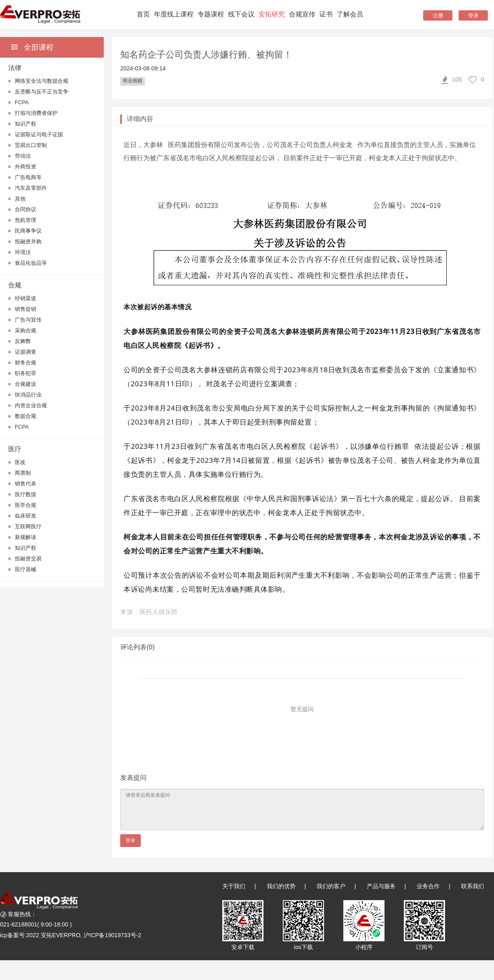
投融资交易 (28, 559)
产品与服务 (381, 886)
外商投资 (26, 167)
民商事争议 (28, 231)
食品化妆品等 (31, 263)
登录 (473, 15)
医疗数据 (26, 494)
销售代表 (26, 484)
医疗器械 (26, 569)
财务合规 (26, 363)
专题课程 (211, 14)
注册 (438, 15)
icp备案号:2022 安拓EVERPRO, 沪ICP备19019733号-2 (71, 935)
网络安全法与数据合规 (42, 81)
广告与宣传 (28, 320)
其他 (20, 199)
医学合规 (26, 505)
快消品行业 (28, 395)
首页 (143, 14)
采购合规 (26, 330)
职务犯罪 (26, 373)
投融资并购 (28, 241)
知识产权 (26, 124)
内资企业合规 (31, 405)
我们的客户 (331, 886)
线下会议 (241, 14)
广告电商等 (28, 177)
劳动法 (23, 156)
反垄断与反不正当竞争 (42, 92)
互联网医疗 (28, 526)
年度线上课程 (174, 14)
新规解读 (26, 537)
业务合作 (428, 886)
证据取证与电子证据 (39, 134)
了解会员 (350, 14)
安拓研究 (272, 14)
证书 (326, 14)
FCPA (22, 102)
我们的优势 (281, 886)
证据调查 (26, 352)
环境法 (23, 252)
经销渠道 (26, 298)
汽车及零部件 (31, 188)
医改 (20, 462)
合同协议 (26, 209)
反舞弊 (23, 341)
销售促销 (26, 309)
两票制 (23, 473)
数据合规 (26, 416)
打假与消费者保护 (36, 113)
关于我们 (234, 886)
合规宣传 (302, 14)
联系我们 (473, 886)
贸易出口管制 (31, 145)
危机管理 (26, 220)
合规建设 (26, 384)
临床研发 (26, 516)
